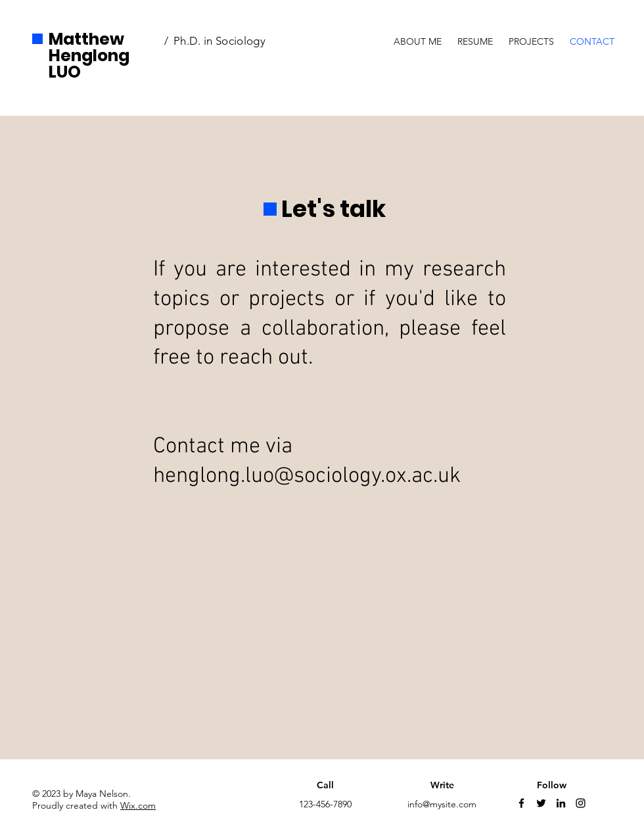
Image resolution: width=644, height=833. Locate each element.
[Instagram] (581, 803)
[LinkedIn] (561, 803)
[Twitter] (541, 803)
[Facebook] (521, 803)
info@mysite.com (442, 804)
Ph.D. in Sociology (221, 41)
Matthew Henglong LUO (89, 56)
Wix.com (138, 805)
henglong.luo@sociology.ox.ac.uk (307, 476)
